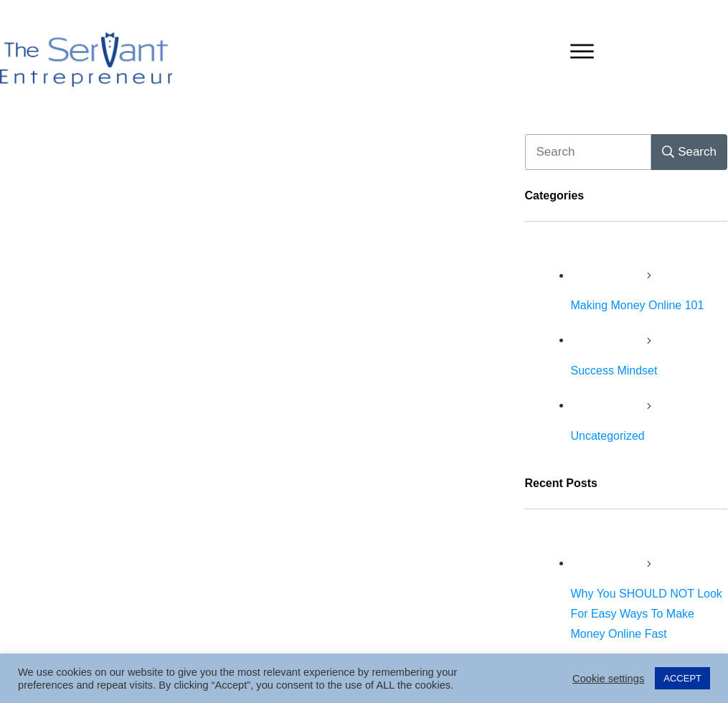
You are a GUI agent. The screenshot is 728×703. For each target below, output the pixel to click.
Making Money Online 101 (638, 305)
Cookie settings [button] (608, 679)
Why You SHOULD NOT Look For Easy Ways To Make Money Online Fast (647, 614)
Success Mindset (614, 371)
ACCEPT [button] (682, 678)
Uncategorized (608, 436)
